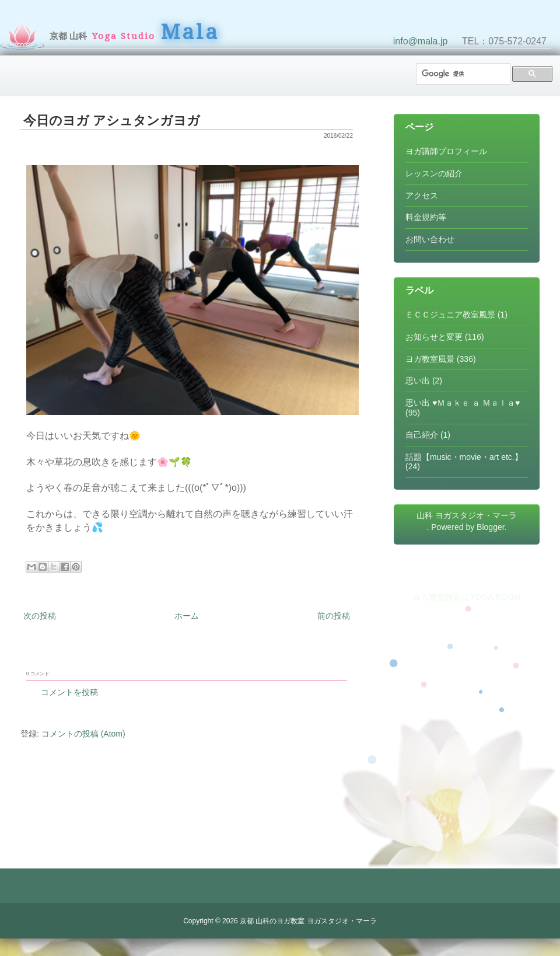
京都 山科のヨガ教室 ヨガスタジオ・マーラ (308, 921)
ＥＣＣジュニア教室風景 (450, 315)
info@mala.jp (421, 41)
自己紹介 (422, 435)
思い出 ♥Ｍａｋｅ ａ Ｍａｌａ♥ (463, 403)
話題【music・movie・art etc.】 (464, 457)
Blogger (490, 527)
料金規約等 (426, 217)
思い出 (418, 381)
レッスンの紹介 (434, 173)
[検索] (462, 74)
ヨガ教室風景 (430, 359)
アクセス (422, 196)
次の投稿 (40, 616)
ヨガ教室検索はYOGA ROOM (466, 597)
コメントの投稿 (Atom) (83, 734)
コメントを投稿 (69, 692)
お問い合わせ (430, 239)
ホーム (187, 616)
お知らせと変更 (434, 337)
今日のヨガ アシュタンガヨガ (112, 121)
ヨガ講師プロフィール (446, 151)
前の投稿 (334, 616)
